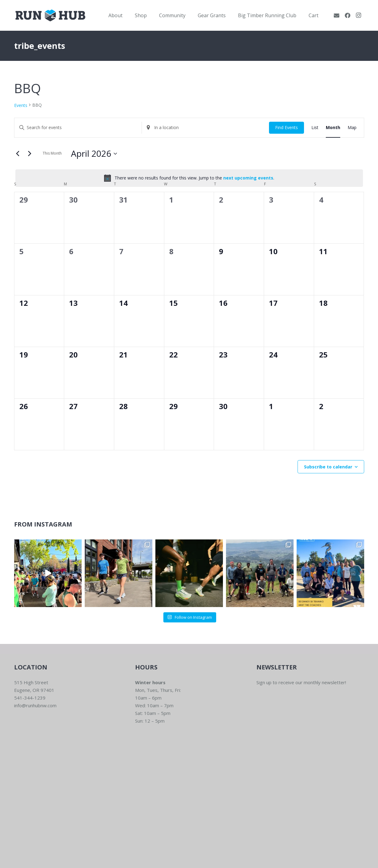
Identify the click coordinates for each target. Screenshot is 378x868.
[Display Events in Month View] (333, 128)
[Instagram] (359, 15)
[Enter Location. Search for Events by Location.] (205, 128)
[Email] (337, 15)
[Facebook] (348, 15)
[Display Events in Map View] (352, 128)
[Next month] (30, 154)
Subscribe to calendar (328, 467)
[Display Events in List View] (315, 128)
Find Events (286, 127)
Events (21, 105)
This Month (52, 153)
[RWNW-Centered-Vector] (51, 15)
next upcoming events (248, 178)
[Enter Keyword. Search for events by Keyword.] (78, 128)
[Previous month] (18, 154)
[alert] (189, 178)
